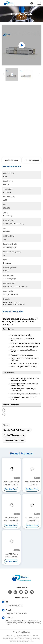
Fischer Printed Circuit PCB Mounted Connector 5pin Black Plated (32, 483)
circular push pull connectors (17, 430)
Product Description (32, 160)
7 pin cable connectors (14, 440)
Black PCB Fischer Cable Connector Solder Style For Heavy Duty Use (11, 555)
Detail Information (12, 160)
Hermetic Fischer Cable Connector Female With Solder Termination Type (11, 483)
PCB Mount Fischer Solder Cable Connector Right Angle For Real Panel (32, 519)
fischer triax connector (14, 435)
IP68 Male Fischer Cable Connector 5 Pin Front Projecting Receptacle (11, 519)
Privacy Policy (18, 632)
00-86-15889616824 (14, 606)
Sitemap (27, 632)
